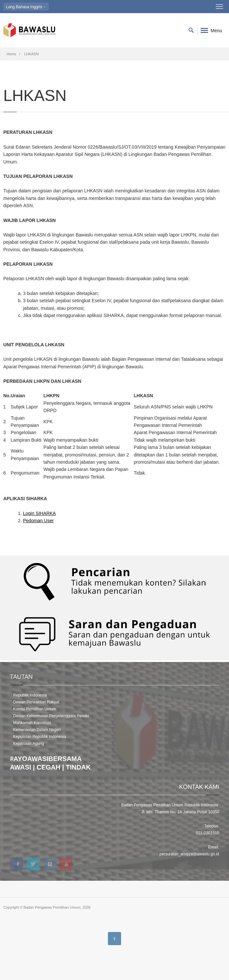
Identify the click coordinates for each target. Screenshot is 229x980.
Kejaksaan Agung (28, 744)
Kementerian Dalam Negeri (37, 730)
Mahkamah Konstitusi (32, 723)
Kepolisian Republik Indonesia (40, 737)
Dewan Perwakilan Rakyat (36, 702)
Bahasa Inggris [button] (26, 7)
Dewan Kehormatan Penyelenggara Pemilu (51, 716)
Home (11, 54)
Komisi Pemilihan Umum (35, 709)
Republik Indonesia (30, 695)
